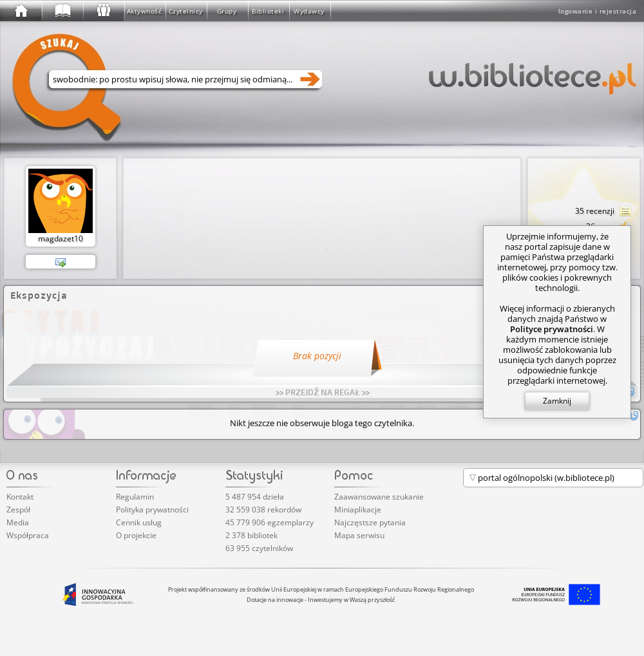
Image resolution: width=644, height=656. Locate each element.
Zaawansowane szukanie (379, 497)
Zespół (18, 510)
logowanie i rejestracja (598, 11)
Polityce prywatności (552, 329)
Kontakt (20, 497)
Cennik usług (139, 522)
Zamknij (557, 401)
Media (18, 522)
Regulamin (135, 497)
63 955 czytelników (259, 548)
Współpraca (28, 535)
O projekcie (136, 535)
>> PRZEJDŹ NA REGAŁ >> (323, 392)
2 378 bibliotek (251, 535)
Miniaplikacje (358, 510)
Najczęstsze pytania (370, 522)
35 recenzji (603, 212)
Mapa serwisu (359, 535)
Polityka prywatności (152, 510)
